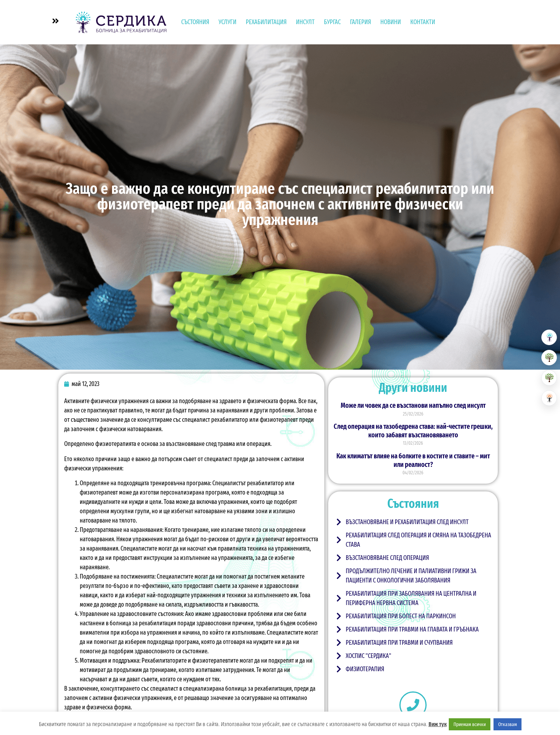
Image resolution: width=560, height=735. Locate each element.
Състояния (195, 22)
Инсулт (305, 22)
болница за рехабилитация (143, 623)
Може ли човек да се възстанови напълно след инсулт (413, 405)
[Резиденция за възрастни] (549, 358)
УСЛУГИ (227, 22)
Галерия (360, 22)
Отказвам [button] (507, 724)
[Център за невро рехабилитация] (549, 398)
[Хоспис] (549, 378)
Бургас (332, 22)
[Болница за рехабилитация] (549, 337)
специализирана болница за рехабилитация (237, 689)
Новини (391, 22)
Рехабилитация (266, 22)
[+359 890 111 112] (413, 705)
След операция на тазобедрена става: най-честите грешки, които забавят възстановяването (413, 431)
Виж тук (438, 724)
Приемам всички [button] (470, 724)
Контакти (423, 22)
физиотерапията (116, 444)
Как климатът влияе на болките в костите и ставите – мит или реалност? (413, 460)
